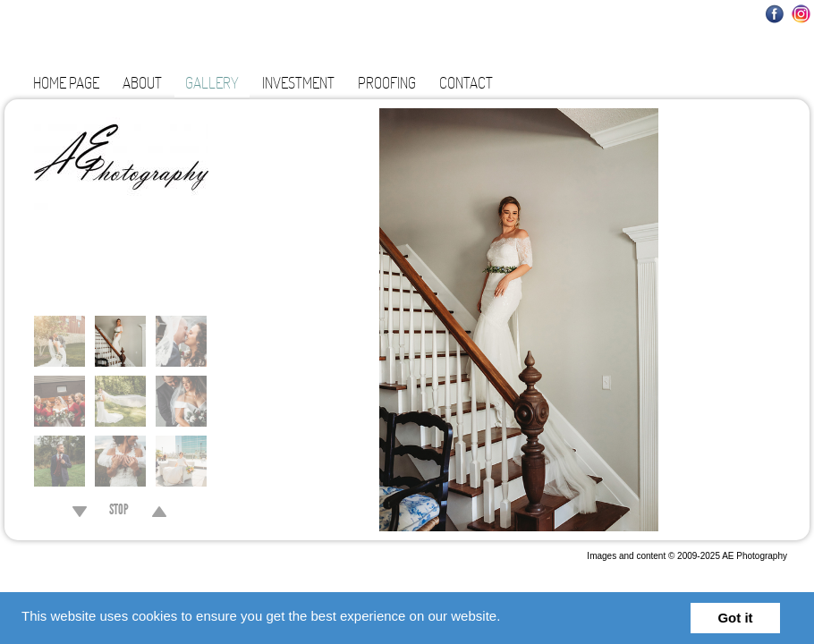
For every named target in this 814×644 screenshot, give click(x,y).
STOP (119, 512)
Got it (735, 618)
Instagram (801, 14)
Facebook (775, 14)
